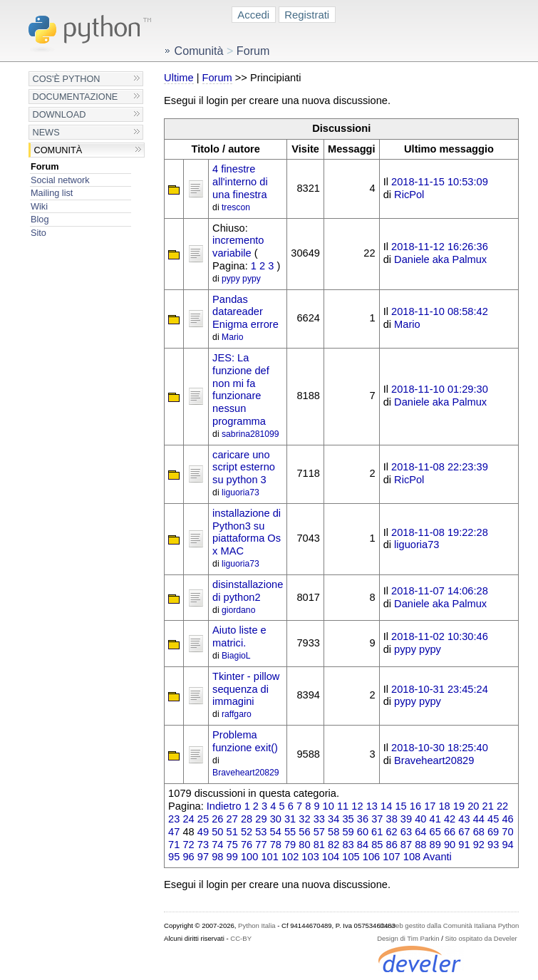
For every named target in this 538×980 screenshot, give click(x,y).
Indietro (224, 806)
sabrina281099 (250, 434)
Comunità (58, 150)
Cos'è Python (66, 79)
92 (479, 845)
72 (188, 845)
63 (406, 832)
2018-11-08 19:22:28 (440, 532)
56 (304, 832)
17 (430, 806)
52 (247, 832)
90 (450, 845)
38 (392, 819)
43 (464, 819)
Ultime (179, 78)
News (46, 132)
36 (363, 819)
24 (188, 819)
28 (247, 819)
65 (435, 832)
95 (174, 857)
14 (386, 806)
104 (331, 857)
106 (371, 857)
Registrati (307, 15)
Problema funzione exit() (245, 741)
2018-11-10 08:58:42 (440, 311)
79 (290, 845)
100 (249, 857)
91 (464, 845)
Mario (232, 337)
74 (217, 845)
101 (269, 857)
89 (435, 845)
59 (348, 832)
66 (450, 832)
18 (444, 806)
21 (488, 806)
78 (276, 845)
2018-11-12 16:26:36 (440, 247)
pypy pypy (241, 279)
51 (232, 832)
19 (459, 806)
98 (217, 857)
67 (464, 832)
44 (479, 819)
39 (406, 819)
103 (310, 857)
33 (319, 819)
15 (400, 806)
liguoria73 (240, 492)
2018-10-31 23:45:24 (440, 689)
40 (420, 819)
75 (232, 845)
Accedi (253, 15)
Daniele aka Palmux (440, 259)
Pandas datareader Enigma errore (245, 312)
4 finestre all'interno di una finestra (240, 182)
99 (232, 857)
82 (333, 845)
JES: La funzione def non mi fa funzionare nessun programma (241, 390)
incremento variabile (238, 247)
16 (415, 806)
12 (357, 806)
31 (290, 819)
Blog (40, 219)
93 (493, 845)
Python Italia (257, 925)
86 (392, 845)
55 (290, 832)
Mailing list (52, 193)
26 (217, 819)
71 (174, 845)
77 (261, 845)
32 (304, 819)
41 (435, 819)
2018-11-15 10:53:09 (440, 182)
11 (343, 806)
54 (276, 832)
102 (290, 857)
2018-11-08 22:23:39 (440, 467)
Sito (38, 233)
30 (276, 819)
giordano (238, 610)
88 (420, 845)
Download (59, 114)
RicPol (409, 195)
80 (304, 845)
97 (203, 857)
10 (329, 806)
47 (174, 832)
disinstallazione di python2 (248, 591)
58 (333, 832)
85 (377, 845)
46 (507, 819)
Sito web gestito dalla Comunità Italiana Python (448, 925)
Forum (45, 166)
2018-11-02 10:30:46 (440, 636)
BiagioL (236, 656)
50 (217, 832)
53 (261, 832)
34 (333, 819)
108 (412, 857)
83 (348, 845)
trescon (236, 207)
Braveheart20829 (246, 773)
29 (261, 819)
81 (319, 845)
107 (391, 857)
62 (391, 832)
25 (203, 819)
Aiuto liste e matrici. (239, 636)
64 (420, 832)
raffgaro (237, 714)
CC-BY (241, 938)
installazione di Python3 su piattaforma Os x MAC (247, 532)
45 (493, 819)
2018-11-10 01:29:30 (440, 389)
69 (493, 832)
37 (377, 819)
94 (507, 845)
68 (479, 832)
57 (319, 832)
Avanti (437, 857)
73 (203, 845)
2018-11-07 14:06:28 (440, 591)
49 (203, 832)
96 (188, 857)
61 (377, 832)
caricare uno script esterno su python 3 (244, 468)
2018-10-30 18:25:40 (440, 748)
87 (406, 845)
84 (363, 845)
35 (348, 819)
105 (351, 857)
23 (174, 819)
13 (372, 806)
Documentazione (75, 97)
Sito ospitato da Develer (481, 938)
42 (450, 819)
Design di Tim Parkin (408, 938)
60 (363, 832)
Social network (60, 180)
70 (507, 832)
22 (502, 806)
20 (473, 806)
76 (247, 845)
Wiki (39, 206)
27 (232, 819)
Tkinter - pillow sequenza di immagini (246, 689)
